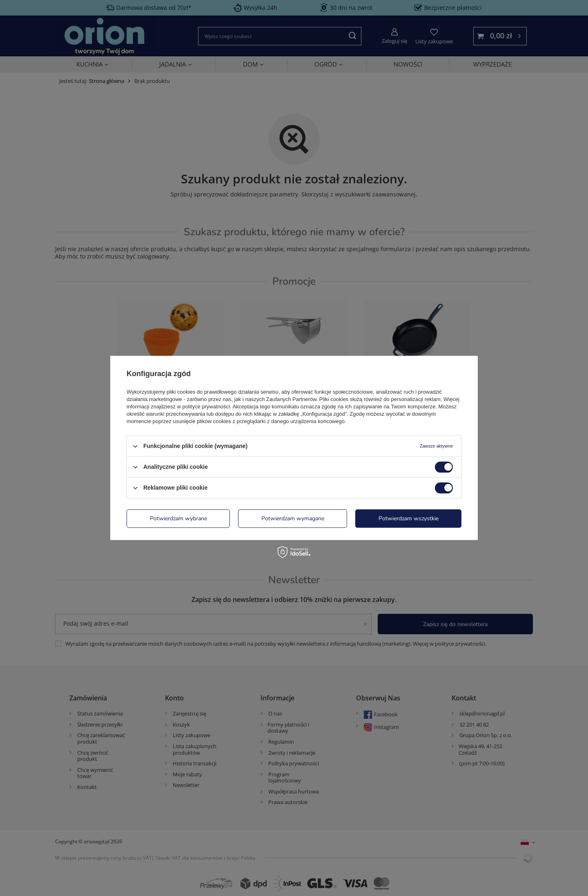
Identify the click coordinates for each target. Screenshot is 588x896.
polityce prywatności (206, 407)
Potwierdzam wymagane (293, 518)
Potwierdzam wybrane (178, 518)
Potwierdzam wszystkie (409, 518)
